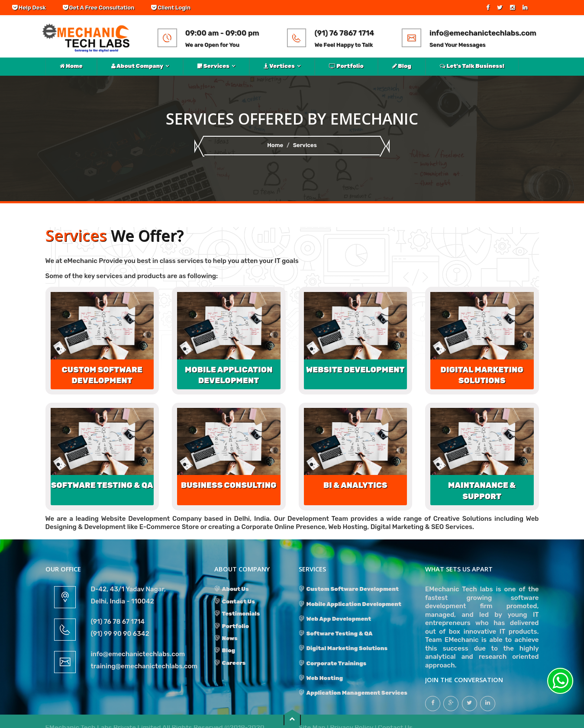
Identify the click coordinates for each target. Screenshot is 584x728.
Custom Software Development (349, 589)
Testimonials (237, 614)
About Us (232, 589)
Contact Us (235, 601)
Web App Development (335, 619)
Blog (402, 66)
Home (71, 66)
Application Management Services (353, 693)
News (226, 638)
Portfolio (346, 66)
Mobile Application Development (350, 604)
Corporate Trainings (333, 663)
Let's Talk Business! (472, 66)
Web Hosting (321, 678)
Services (213, 66)
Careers (230, 663)
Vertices (279, 66)
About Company (137, 66)
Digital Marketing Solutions (343, 648)
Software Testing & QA (336, 633)
